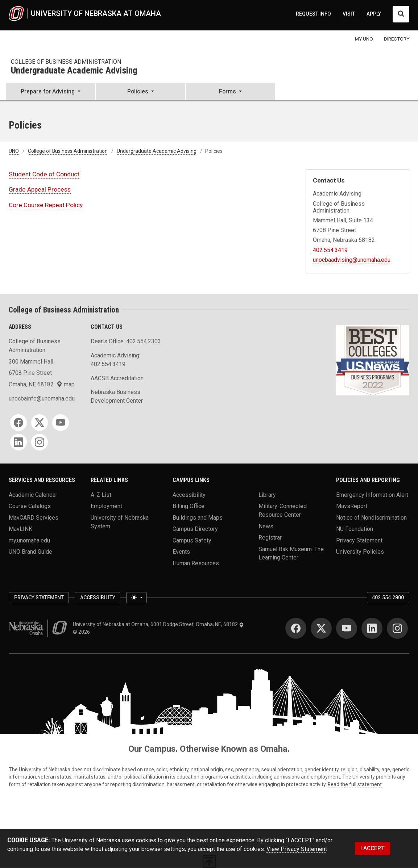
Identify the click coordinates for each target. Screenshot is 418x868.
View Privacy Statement (297, 849)
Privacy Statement (359, 540)
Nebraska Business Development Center (117, 396)
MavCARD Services (34, 517)
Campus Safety (192, 540)
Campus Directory (195, 529)
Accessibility (189, 495)
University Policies (360, 552)
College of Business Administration (66, 62)
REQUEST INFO (313, 14)
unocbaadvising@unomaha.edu (352, 260)
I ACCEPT (373, 848)
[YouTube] (61, 423)
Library (267, 495)
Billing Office (189, 506)
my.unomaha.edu (29, 540)
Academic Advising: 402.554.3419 (115, 360)
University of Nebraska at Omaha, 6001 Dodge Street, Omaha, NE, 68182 (158, 624)
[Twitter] (40, 423)
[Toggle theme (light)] (136, 598)
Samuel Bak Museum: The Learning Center (291, 553)
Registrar (270, 538)
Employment (106, 506)
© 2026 (82, 632)
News (266, 526)
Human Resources (196, 563)
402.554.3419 (330, 250)
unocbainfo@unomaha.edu (42, 399)
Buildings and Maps (198, 517)
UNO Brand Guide (30, 552)
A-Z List (101, 495)
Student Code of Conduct (44, 174)
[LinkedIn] (18, 442)
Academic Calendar (33, 495)
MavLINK (20, 529)
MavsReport (352, 506)
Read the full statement (355, 784)
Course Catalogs (30, 506)
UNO (14, 151)
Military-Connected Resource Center (283, 510)
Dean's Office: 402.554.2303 (126, 341)
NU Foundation (355, 529)
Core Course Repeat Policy (46, 205)
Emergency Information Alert (372, 495)
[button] (51, 92)
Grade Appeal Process (40, 189)
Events (181, 552)
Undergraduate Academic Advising (74, 71)
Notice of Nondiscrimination (371, 517)
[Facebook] (18, 423)
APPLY (374, 14)
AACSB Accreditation (117, 378)
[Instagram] (40, 442)
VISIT (349, 14)
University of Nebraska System (120, 522)
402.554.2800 (388, 597)
